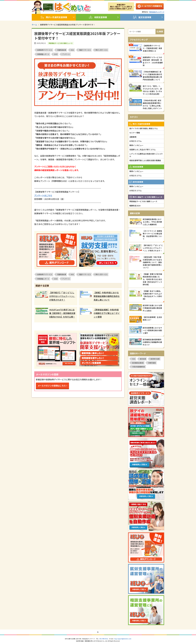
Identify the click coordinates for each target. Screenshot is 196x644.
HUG (72, 50)
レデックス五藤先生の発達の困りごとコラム (146, 155)
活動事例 (133, 137)
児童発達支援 (61, 50)
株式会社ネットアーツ (157, 12)
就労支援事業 (142, 17)
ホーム (34, 25)
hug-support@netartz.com (123, 639)
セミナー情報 (135, 133)
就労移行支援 (155, 359)
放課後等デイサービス (45, 50)
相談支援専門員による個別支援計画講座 (145, 160)
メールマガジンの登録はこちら (52, 386)
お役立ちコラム (135, 141)
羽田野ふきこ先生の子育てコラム (142, 150)
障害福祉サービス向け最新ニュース (143, 201)
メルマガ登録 (150, 7)
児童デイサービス (85, 50)
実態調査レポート (43, 54)
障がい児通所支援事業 (54, 17)
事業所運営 (152, 363)
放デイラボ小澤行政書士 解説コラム (144, 128)
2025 (56, 54)
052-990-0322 (104, 639)
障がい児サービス (101, 50)
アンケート (66, 54)
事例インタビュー (136, 145)
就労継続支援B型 (138, 363)
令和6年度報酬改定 (139, 367)
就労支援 (143, 359)
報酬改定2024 (135, 206)
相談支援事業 (98, 17)
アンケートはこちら (43, 195)
